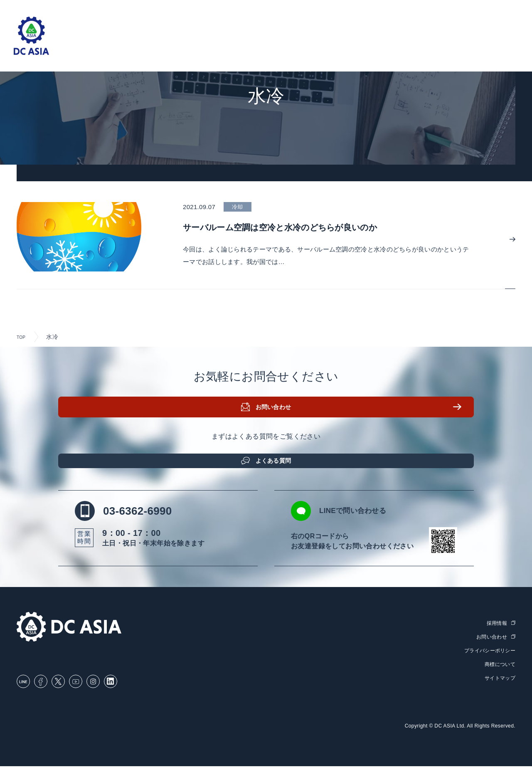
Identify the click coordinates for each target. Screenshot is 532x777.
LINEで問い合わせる (365, 523)
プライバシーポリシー (488, 662)
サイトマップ (499, 689)
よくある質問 (276, 466)
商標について (499, 675)
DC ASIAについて (449, 46)
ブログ (359, 46)
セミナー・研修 (313, 46)
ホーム (166, 46)
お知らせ (396, 46)
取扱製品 (263, 46)
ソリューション (213, 46)
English (499, 9)
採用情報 (502, 46)
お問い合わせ (276, 417)
